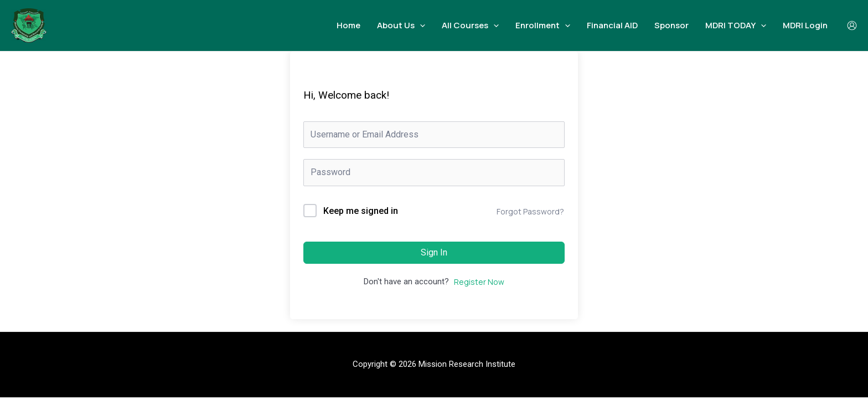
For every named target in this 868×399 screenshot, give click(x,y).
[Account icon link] (852, 25)
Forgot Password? (530, 211)
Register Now (479, 282)
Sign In (434, 252)
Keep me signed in (361, 211)
